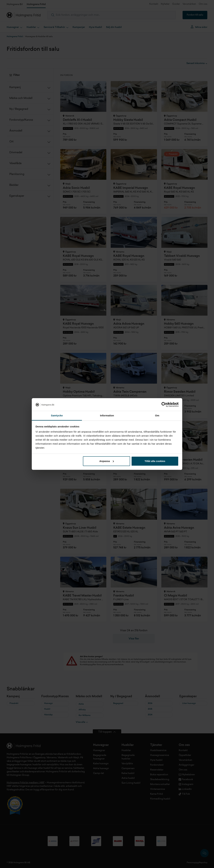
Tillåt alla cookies (155, 461)
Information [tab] (107, 415)
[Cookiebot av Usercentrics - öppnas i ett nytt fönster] (164, 405)
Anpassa (107, 461)
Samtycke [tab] (57, 415)
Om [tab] (157, 415)
